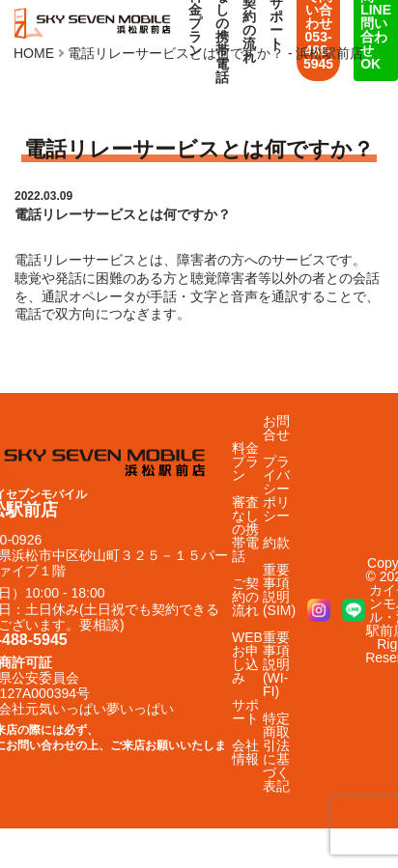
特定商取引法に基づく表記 (276, 752)
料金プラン (245, 462)
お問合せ (276, 428)
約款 (276, 543)
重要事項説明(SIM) (279, 590)
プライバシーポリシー (276, 489)
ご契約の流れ (245, 597)
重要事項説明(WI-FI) (276, 664)
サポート (245, 712)
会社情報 (245, 752)
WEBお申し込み (247, 658)
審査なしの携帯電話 (245, 529)
